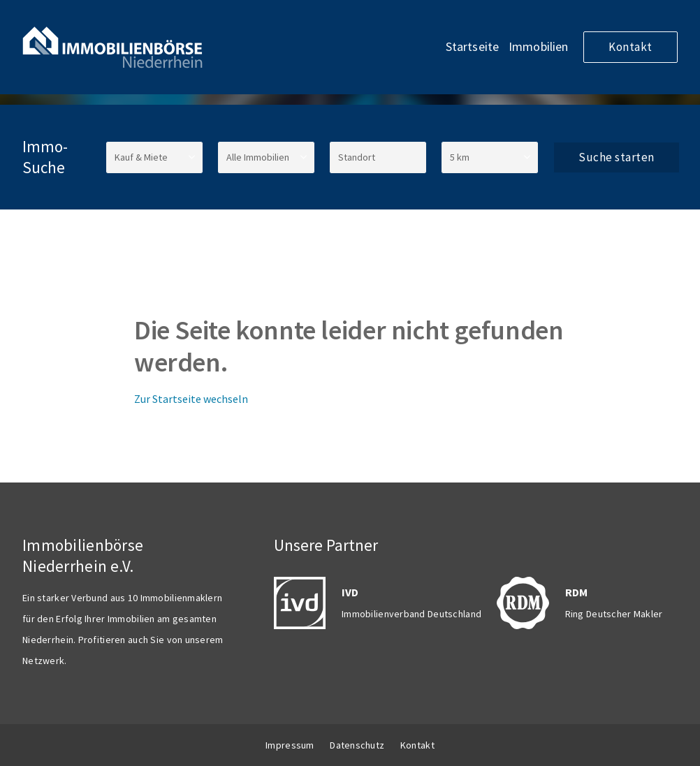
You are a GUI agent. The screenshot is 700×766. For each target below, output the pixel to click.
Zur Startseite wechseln (191, 399)
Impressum (290, 745)
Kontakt (630, 47)
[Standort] (378, 157)
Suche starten (617, 157)
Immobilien (539, 46)
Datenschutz (357, 745)
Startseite (473, 46)
